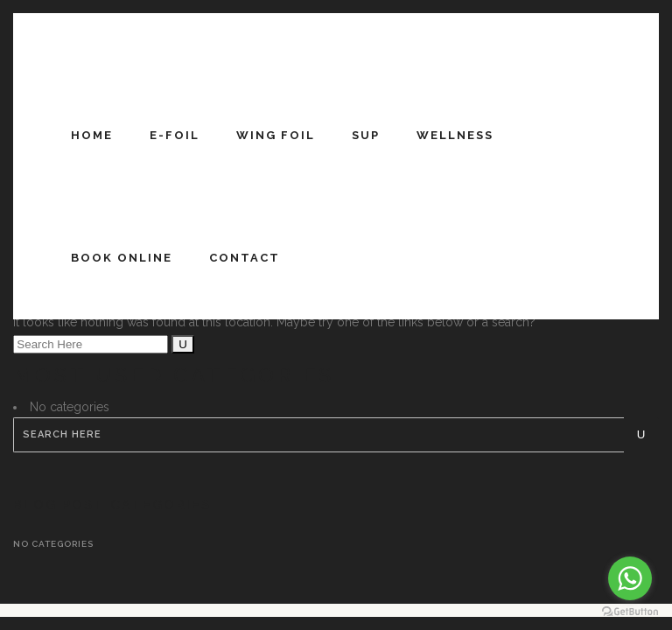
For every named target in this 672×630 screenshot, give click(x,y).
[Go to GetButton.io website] (630, 612)
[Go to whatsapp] (630, 578)
